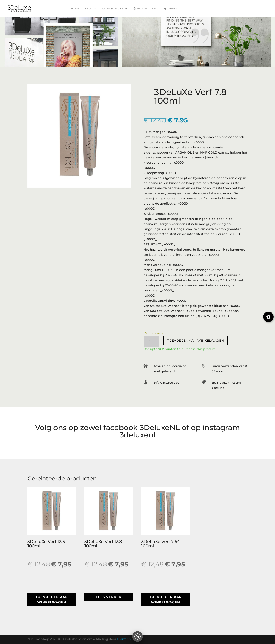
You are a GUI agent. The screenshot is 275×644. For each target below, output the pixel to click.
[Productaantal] (151, 341)
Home (75, 9)
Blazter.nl (124, 639)
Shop (89, 9)
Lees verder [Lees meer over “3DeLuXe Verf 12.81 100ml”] (109, 597)
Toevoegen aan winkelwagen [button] (52, 600)
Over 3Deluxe (113, 9)
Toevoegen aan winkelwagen (195, 340)
